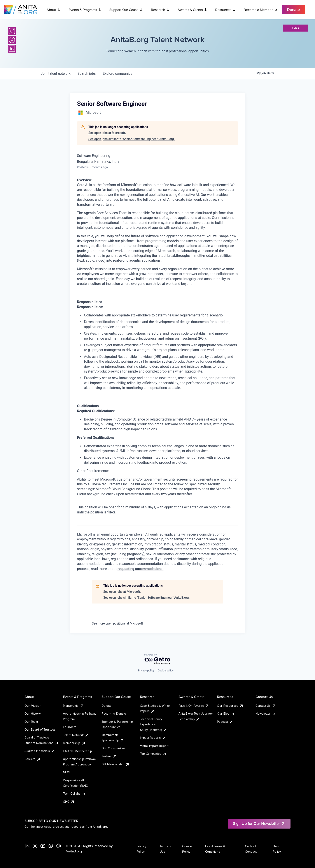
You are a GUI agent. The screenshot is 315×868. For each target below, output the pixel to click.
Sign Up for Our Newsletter (259, 823)
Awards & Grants (192, 10)
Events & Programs (85, 10)
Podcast (225, 722)
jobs (87, 74)
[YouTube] (43, 846)
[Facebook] (12, 40)
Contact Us (266, 706)
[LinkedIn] (12, 49)
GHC (69, 802)
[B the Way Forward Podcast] (59, 846)
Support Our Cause (126, 10)
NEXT (67, 772)
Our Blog (226, 714)
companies (118, 74)
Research (160, 10)
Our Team (31, 722)
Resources (226, 10)
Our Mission (33, 706)
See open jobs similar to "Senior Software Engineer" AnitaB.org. (132, 139)
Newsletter (266, 714)
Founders (70, 727)
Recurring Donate (114, 714)
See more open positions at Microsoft (117, 623)
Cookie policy (166, 671)
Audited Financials (40, 751)
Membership (74, 743)
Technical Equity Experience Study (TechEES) (154, 724)
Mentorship (73, 706)
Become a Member (261, 10)
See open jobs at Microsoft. (107, 133)
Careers (33, 759)
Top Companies (153, 754)
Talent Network (76, 735)
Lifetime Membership (77, 751)
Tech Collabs (74, 793)
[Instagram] (12, 31)
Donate (107, 706)
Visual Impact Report (154, 746)
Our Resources (230, 706)
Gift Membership (115, 764)
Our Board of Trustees (40, 730)
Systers (109, 756)
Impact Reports (153, 738)
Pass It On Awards (194, 706)
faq (296, 28)
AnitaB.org (74, 851)
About (54, 10)
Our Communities (114, 748)
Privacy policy (146, 671)
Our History (33, 714)
